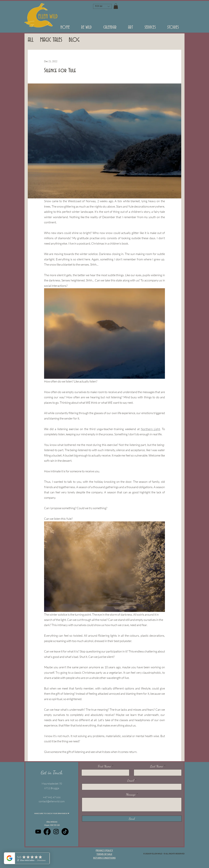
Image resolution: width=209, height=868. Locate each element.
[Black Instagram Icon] (56, 832)
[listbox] (102, 6)
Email (131, 780)
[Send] (132, 819)
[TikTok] (65, 832)
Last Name (157, 766)
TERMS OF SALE (104, 854)
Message (131, 794)
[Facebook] (47, 832)
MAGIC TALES (51, 40)
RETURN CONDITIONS (104, 858)
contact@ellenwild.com (52, 801)
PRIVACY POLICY (104, 850)
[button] (86, 29)
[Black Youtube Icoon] (38, 832)
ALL (31, 40)
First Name (104, 766)
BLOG (74, 40)
